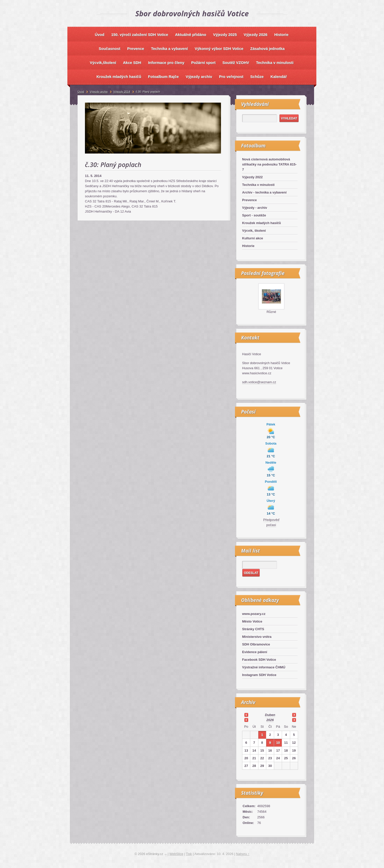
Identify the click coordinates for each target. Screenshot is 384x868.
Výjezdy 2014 (122, 92)
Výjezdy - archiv (255, 208)
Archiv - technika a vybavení (264, 192)
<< (246, 715)
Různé (271, 312)
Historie (248, 246)
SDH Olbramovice (256, 644)
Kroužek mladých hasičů (261, 223)
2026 (270, 720)
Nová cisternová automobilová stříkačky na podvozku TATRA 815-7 (269, 164)
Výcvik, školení (254, 231)
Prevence (249, 200)
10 (278, 743)
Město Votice (252, 621)
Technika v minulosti (258, 185)
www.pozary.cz (254, 614)
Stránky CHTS (253, 629)
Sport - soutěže (254, 215)
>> (294, 715)
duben (270, 715)
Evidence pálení (255, 652)
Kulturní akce (253, 238)
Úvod (81, 92)
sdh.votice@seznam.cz (259, 382)
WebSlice (176, 854)
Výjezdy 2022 (252, 177)
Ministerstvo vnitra (257, 637)
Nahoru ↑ (243, 854)
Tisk (189, 854)
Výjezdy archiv (99, 92)
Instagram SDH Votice (259, 675)
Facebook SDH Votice (259, 660)
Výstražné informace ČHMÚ (264, 667)
